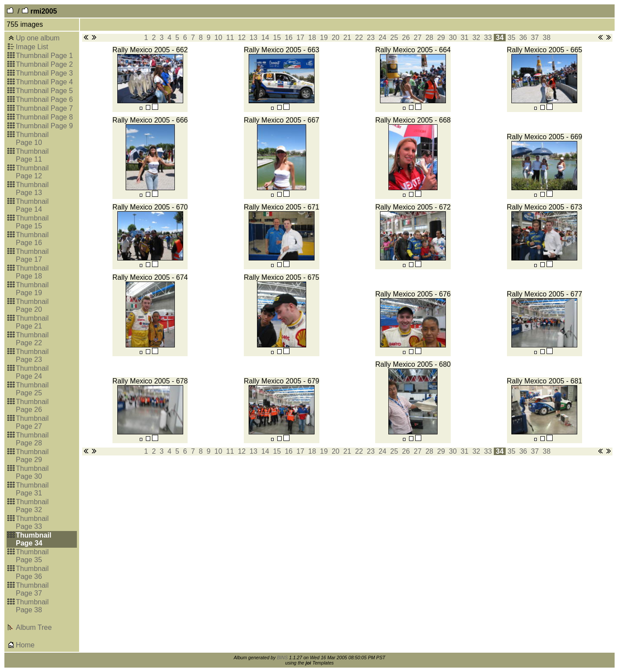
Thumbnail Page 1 (44, 56)
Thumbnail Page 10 (32, 139)
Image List (32, 47)
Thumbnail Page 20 (32, 305)
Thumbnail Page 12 (32, 172)
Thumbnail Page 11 (32, 155)
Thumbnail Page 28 (32, 439)
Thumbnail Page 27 (32, 422)
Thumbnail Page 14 (32, 205)
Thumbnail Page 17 (32, 255)
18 (312, 38)
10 (219, 38)
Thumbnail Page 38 (32, 606)
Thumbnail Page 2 (44, 64)
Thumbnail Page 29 (32, 456)
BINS (282, 658)
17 (300, 38)
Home (25, 645)
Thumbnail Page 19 (32, 289)
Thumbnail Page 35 (32, 556)
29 (441, 38)
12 (242, 38)
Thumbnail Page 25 (32, 389)
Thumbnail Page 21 (32, 322)
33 (488, 38)
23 (371, 38)
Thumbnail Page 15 (32, 222)
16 (289, 38)
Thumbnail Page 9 (44, 126)
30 (453, 38)
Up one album (38, 38)
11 (230, 38)
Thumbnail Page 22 (32, 339)
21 (347, 38)
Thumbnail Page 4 (44, 82)
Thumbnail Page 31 (32, 489)
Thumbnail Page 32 (32, 506)
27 (418, 38)
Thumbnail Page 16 (32, 239)
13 (254, 38)
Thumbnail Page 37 (32, 589)
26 (406, 38)
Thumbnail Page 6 (44, 99)
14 (265, 38)
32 (476, 38)
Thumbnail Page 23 (32, 356)
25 (394, 38)
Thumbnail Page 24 (32, 372)
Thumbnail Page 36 (32, 573)
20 (335, 38)
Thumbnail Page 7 (44, 108)
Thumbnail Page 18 (32, 272)
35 (512, 38)
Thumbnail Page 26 (32, 406)
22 (359, 38)
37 (535, 38)
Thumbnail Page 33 (32, 522)
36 (523, 38)
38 (547, 38)
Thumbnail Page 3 (44, 73)
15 (277, 38)
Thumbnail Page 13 (32, 189)
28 (429, 38)
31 (465, 38)
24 (382, 38)
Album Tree (34, 627)
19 (324, 38)
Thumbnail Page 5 (44, 91)
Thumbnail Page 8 (44, 117)
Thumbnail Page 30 (32, 472)
